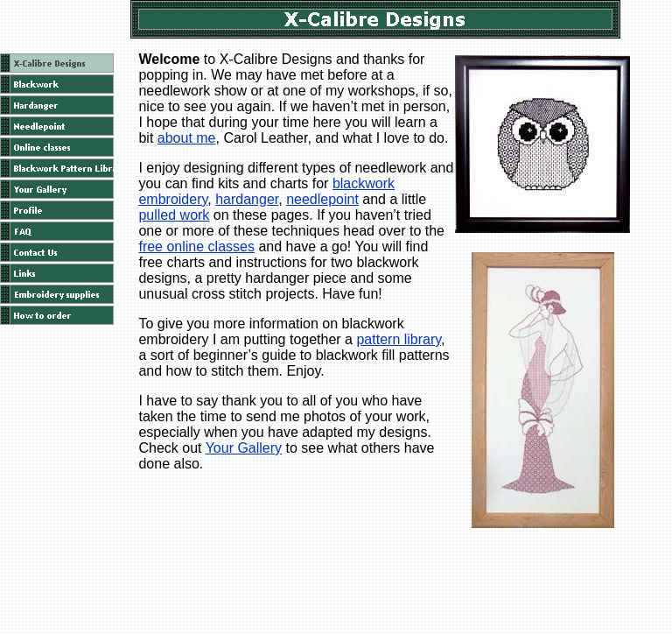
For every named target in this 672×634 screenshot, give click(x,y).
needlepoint (322, 199)
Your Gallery (244, 448)
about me (187, 138)
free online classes (196, 247)
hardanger (247, 199)
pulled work (174, 215)
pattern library (399, 339)
